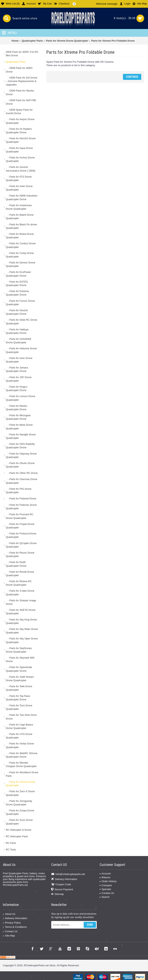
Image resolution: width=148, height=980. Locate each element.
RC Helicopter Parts (17, 836)
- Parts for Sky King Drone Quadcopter (21, 621)
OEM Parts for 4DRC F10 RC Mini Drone (22, 54)
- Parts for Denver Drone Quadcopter (20, 264)
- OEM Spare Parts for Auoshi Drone (19, 111)
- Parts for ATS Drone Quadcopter (19, 178)
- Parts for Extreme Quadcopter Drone (17, 293)
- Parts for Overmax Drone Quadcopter (21, 481)
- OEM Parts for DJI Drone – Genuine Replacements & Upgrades (21, 81)
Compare (106, 885)
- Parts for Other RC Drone (22, 473)
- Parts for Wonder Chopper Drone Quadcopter (21, 764)
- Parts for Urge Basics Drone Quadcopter (19, 726)
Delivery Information (64, 879)
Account (105, 874)
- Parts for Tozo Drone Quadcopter (19, 707)
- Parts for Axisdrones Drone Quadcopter (19, 207)
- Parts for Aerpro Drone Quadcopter (20, 121)
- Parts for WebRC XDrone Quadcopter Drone (22, 755)
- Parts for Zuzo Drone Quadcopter (19, 822)
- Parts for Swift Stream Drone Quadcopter (20, 679)
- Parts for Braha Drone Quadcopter (20, 236)
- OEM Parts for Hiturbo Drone (20, 92)
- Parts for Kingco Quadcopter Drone (16, 388)
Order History (108, 881)
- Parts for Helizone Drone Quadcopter (21, 350)
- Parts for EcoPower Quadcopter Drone (18, 274)
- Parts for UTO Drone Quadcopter (19, 736)
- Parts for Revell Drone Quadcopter (20, 574)
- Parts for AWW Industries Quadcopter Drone (22, 197)
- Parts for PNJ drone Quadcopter (19, 491)
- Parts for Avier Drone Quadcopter (19, 188)
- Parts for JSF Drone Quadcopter (19, 379)
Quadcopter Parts (16, 62)
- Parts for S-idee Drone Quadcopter (20, 593)
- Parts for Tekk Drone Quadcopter (19, 688)
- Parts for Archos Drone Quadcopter (20, 159)
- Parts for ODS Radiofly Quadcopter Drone (20, 446)
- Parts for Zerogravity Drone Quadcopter (19, 803)
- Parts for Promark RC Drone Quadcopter (20, 516)
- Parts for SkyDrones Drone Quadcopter (19, 650)
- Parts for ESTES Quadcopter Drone (17, 283)
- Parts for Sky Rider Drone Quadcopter (22, 631)
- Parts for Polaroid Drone (21, 499)
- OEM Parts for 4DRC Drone (19, 70)
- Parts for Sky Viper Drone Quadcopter (22, 640)
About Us (9, 914)
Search (105, 897)
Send (90, 925)
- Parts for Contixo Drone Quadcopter (21, 245)
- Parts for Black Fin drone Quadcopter (21, 226)
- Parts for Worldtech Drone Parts (22, 774)
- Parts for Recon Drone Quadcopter (20, 554)
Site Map (9, 936)
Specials (105, 889)
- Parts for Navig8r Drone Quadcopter (21, 436)
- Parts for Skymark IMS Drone (20, 659)
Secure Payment (62, 890)
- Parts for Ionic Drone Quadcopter (19, 360)
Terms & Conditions (15, 927)
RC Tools (11, 850)
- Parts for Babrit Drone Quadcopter (20, 217)
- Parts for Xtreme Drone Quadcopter (20, 784)
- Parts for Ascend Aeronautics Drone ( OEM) (21, 169)
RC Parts (11, 843)
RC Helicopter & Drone (18, 830)
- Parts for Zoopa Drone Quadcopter (20, 812)
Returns (105, 877)
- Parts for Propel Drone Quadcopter (20, 526)
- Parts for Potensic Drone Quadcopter (21, 507)
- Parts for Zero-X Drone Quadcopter (20, 793)
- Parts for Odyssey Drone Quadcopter (21, 455)
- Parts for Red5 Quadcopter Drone (16, 564)
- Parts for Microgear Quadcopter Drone (18, 417)
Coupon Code (61, 884)
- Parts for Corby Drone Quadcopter (20, 255)
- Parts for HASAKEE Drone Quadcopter (19, 341)
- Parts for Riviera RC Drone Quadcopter (19, 583)
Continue (132, 77)
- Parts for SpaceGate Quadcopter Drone (19, 669)
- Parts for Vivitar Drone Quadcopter (20, 745)
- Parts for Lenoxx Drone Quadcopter (20, 398)
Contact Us (107, 893)
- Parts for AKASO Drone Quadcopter (21, 140)
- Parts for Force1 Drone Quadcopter (20, 303)
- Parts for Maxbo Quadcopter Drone (16, 408)
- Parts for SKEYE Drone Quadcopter (21, 612)
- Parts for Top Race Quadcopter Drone (18, 698)
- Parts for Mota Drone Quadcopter (19, 427)
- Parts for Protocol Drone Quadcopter (21, 535)
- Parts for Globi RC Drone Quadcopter (21, 322)
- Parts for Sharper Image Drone (21, 602)
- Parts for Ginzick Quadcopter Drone (17, 312)
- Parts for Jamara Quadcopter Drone (17, 369)
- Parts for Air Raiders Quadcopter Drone (19, 131)
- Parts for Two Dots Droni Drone (21, 717)
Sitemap (58, 894)
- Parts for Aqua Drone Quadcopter (19, 150)
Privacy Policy (12, 923)
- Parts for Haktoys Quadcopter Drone (17, 331)
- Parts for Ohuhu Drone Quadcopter (20, 465)
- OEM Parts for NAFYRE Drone (21, 102)
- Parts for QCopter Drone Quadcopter (21, 545)
